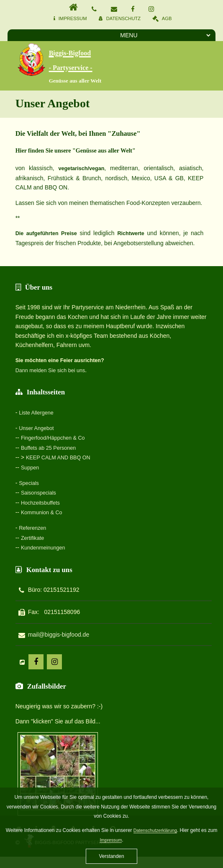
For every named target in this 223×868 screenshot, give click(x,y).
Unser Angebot (38, 426)
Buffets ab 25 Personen (51, 445)
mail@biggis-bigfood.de (59, 627)
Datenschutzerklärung (155, 830)
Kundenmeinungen (46, 541)
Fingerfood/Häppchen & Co (56, 435)
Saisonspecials (40, 488)
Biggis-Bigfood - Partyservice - (96, 58)
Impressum (73, 18)
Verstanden (111, 856)
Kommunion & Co (44, 507)
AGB (167, 18)
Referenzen (34, 522)
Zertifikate (34, 531)
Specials (30, 479)
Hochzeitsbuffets (42, 497)
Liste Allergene (38, 411)
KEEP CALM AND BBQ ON (62, 454)
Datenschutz (123, 18)
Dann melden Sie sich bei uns (54, 369)
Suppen (31, 464)
